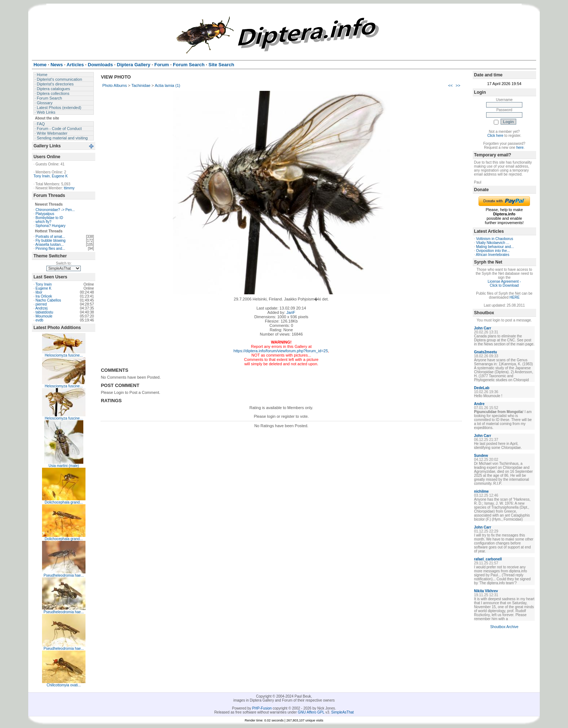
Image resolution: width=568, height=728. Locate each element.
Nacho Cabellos (48, 300)
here (520, 148)
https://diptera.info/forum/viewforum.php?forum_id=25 (281, 351)
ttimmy (69, 188)
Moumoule (44, 316)
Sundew (481, 456)
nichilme (482, 491)
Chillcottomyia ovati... (64, 685)
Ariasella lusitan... (49, 245)
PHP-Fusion (262, 708)
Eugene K (60, 176)
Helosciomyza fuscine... (64, 355)
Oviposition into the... (493, 251)
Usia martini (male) (64, 466)
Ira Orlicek (44, 296)
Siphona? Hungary (51, 226)
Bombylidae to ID (49, 218)
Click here (495, 136)
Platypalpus (45, 214)
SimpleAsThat (342, 712)
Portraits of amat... (50, 237)
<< (450, 85)
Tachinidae (141, 85)
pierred (41, 304)
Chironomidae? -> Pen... (55, 210)
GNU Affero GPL (311, 712)
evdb (39, 320)
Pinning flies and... (50, 249)
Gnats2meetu (486, 352)
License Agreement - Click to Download (504, 283)
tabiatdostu (44, 312)
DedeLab (482, 388)
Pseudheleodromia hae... (64, 575)
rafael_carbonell (488, 559)
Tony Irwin (41, 176)
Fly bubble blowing (51, 241)
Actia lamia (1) (167, 85)
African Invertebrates (493, 255)
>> (458, 85)
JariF (291, 312)
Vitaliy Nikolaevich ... (493, 243)
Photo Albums (114, 85)
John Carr (483, 328)
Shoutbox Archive (504, 627)
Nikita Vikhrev (486, 591)
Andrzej (41, 308)
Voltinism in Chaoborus (494, 239)
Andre (479, 404)
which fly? (43, 222)
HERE (515, 297)
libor (39, 292)
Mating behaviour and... (495, 247)
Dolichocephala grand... (64, 502)
